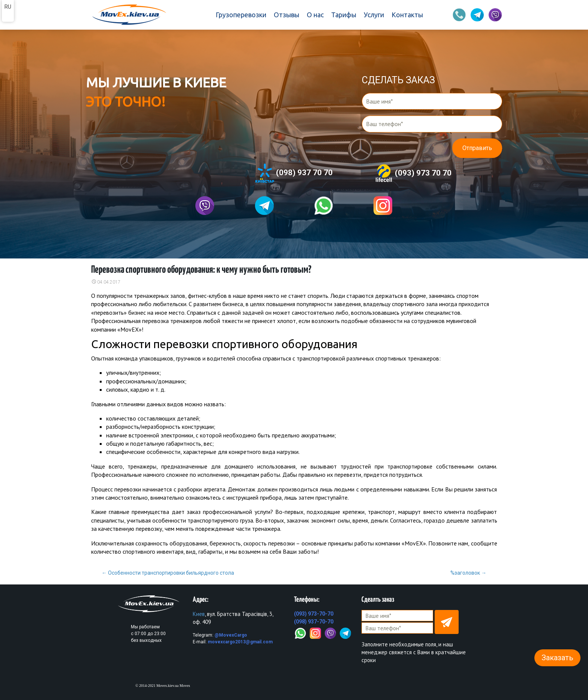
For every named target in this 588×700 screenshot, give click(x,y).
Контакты (407, 15)
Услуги (374, 15)
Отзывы (286, 15)
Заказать (557, 658)
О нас (315, 15)
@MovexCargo (231, 635)
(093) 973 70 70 (413, 173)
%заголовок (468, 573)
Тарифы (344, 15)
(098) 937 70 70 (294, 173)
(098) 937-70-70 (314, 622)
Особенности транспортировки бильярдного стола (168, 573)
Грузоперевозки (241, 15)
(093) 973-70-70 (314, 614)
